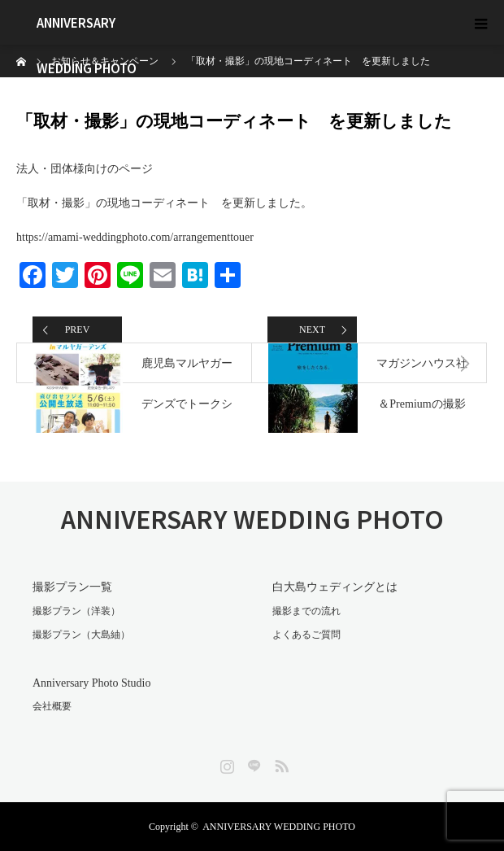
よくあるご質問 (306, 635)
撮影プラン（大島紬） (81, 635)
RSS (280, 763)
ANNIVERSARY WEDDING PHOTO (87, 29)
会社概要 (52, 706)
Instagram (225, 763)
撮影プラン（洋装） (76, 611)
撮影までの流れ (306, 611)
